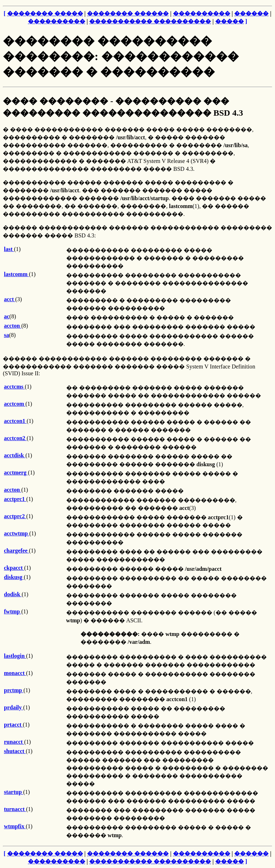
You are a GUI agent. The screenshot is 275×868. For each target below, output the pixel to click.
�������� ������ (128, 13)
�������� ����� (45, 13)
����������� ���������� (150, 21)
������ (251, 13)
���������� (202, 13)
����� (230, 21)
